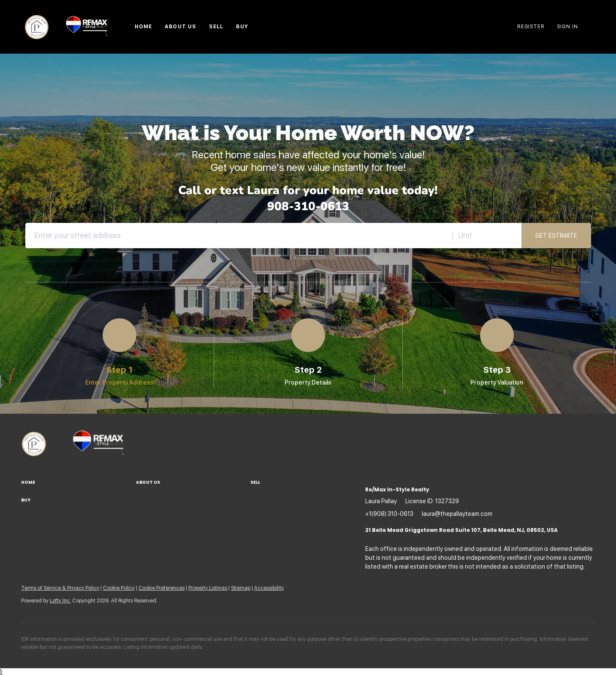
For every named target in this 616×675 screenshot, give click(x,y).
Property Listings (208, 588)
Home (143, 27)
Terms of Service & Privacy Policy (60, 588)
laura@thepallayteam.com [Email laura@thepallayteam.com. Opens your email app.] (457, 514)
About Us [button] (180, 27)
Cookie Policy (119, 588)
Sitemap (241, 588)
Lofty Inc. (60, 601)
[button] (79, 483)
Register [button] (531, 27)
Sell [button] (216, 27)
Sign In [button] (567, 27)
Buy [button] (242, 27)
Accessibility (269, 588)
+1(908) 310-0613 (389, 514)
